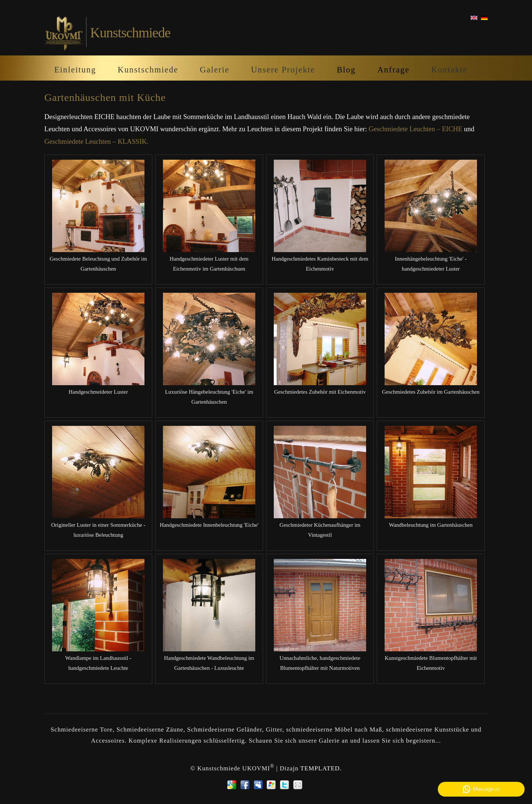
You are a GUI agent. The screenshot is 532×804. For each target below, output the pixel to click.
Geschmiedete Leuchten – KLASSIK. (96, 141)
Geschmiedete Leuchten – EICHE (415, 129)
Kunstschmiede (148, 70)
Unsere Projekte (283, 70)
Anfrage (393, 70)
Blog (346, 70)
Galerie (215, 70)
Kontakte (449, 70)
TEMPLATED (320, 768)
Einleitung (75, 70)
